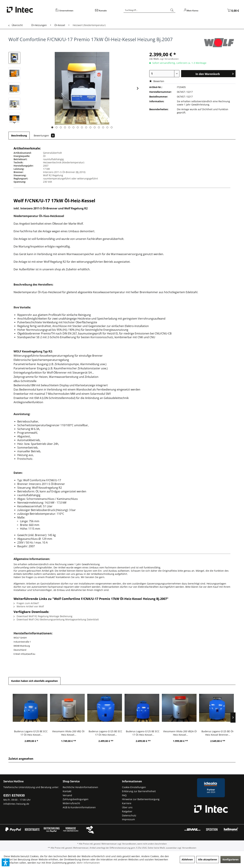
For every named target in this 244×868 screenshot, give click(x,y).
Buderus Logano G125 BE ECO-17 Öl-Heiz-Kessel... (31, 733)
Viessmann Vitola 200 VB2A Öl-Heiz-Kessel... (180, 733)
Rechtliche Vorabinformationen (80, 787)
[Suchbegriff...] (149, 10)
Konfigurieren (231, 859)
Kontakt (67, 791)
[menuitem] (73, 12)
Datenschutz (129, 815)
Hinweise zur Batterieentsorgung (141, 799)
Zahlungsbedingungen (76, 799)
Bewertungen (44, 135)
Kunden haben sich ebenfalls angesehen (34, 681)
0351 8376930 (14, 795)
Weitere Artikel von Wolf (29, 606)
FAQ (124, 795)
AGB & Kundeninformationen (79, 807)
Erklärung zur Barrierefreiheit (139, 791)
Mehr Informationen (88, 863)
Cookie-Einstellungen (134, 787)
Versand (67, 795)
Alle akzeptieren (208, 859)
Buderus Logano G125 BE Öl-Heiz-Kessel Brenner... (218, 733)
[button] (6, 862)
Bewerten (157, 81)
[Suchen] (172, 10)
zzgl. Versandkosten (169, 59)
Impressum (128, 819)
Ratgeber (127, 811)
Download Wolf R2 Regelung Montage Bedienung (43, 616)
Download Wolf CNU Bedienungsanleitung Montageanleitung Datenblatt (56, 619)
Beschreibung (19, 135)
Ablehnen (187, 859)
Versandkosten (129, 844)
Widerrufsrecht (71, 803)
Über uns (127, 807)
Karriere (127, 803)
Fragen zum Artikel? (26, 603)
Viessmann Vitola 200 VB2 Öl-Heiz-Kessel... (69, 733)
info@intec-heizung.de (16, 804)
